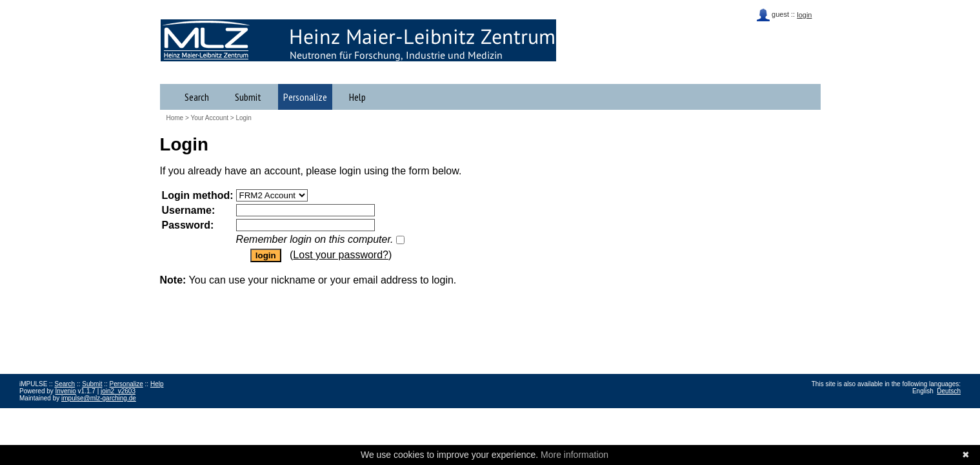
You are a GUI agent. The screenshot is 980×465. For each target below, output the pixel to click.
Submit (248, 97)
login (804, 15)
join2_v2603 (118, 391)
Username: (189, 210)
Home (175, 118)
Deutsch (949, 391)
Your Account (209, 118)
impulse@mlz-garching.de (99, 398)
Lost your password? (341, 255)
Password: (188, 225)
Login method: (198, 195)
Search (197, 97)
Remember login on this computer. (315, 239)
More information (575, 455)
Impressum (35, 412)
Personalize (305, 97)
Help (357, 97)
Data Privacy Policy (85, 412)
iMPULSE (84, 40)
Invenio (66, 391)
